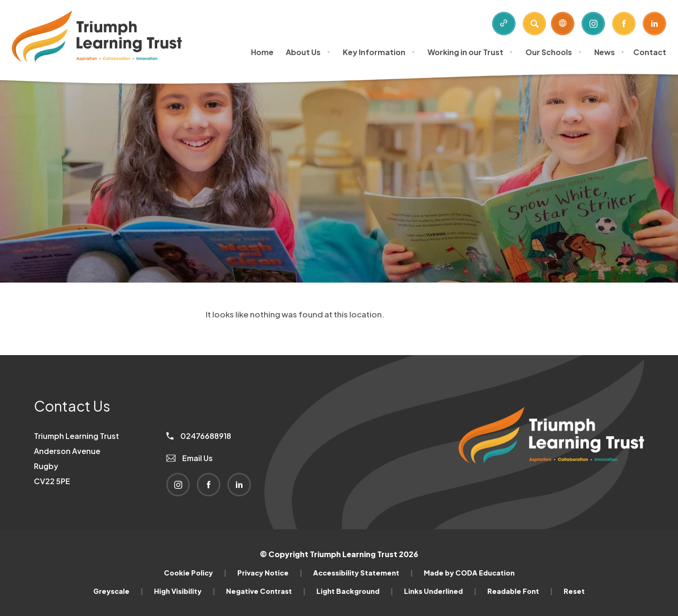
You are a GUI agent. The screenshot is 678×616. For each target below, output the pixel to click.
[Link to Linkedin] (654, 24)
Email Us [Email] (190, 458)
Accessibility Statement (363, 573)
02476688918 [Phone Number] (199, 436)
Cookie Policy (195, 573)
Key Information (379, 52)
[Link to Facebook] (624, 24)
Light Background (355, 591)
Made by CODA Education (469, 573)
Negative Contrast (266, 591)
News (609, 52)
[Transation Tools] (563, 24)
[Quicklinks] (504, 24)
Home (262, 52)
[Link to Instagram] (593, 24)
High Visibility (185, 591)
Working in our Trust (470, 52)
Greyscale (118, 591)
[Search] (534, 24)
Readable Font (520, 591)
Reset (574, 591)
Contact (650, 52)
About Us (308, 52)
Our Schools (554, 52)
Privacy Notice (270, 573)
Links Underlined (440, 591)
